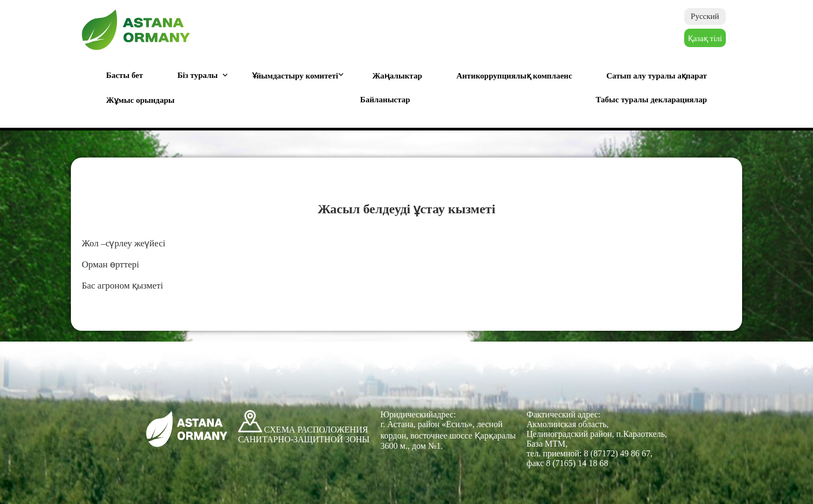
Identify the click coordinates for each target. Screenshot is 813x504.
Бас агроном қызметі (122, 286)
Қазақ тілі (705, 38)
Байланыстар (385, 100)
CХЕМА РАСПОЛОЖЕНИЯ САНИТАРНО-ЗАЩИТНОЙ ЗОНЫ (304, 434)
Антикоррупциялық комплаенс (514, 76)
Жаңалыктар (397, 76)
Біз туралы (198, 75)
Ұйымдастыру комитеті (295, 76)
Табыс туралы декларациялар (651, 100)
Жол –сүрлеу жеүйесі (123, 243)
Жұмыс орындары (140, 100)
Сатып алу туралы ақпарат (657, 76)
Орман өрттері (110, 264)
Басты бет (124, 75)
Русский (705, 16)
